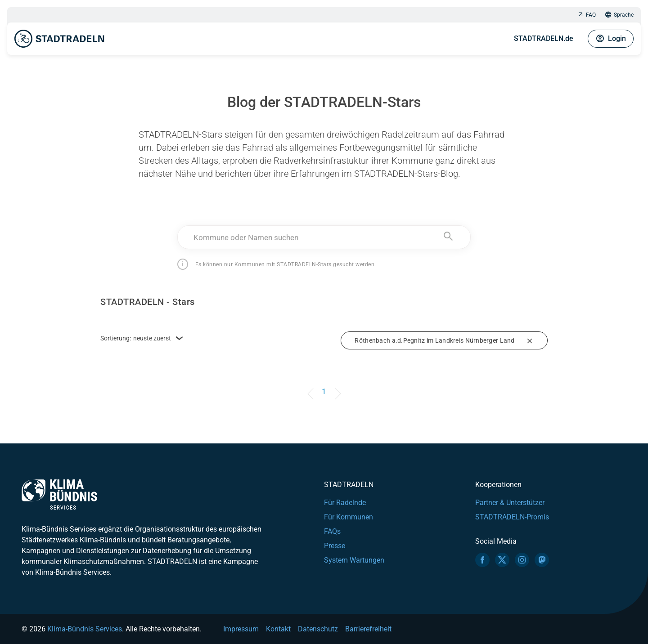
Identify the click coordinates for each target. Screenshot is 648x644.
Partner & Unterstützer (510, 503)
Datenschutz (318, 629)
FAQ (586, 15)
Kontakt (278, 629)
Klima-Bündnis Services (85, 629)
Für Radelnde (345, 503)
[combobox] (324, 237)
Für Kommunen (349, 517)
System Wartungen (354, 560)
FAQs (332, 531)
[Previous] (312, 387)
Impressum (241, 629)
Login (611, 39)
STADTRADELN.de (544, 38)
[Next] (336, 387)
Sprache (619, 15)
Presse (335, 546)
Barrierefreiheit (368, 629)
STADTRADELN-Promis (512, 517)
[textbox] (324, 237)
